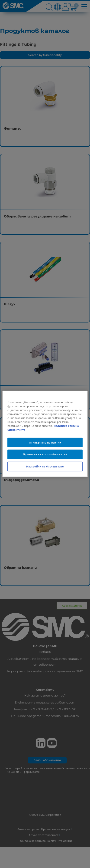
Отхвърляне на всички (45, 442)
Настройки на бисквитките (45, 466)
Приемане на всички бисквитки (45, 454)
